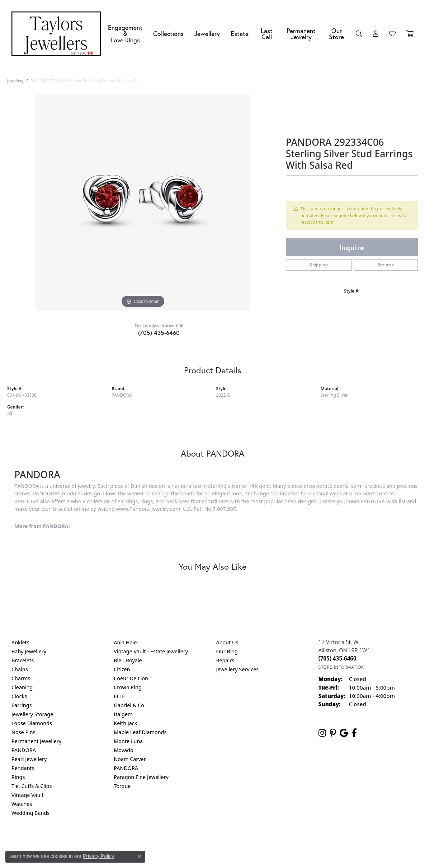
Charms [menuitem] (21, 678)
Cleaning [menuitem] (22, 687)
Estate (240, 34)
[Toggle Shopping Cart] (410, 34)
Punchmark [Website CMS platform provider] (225, 865)
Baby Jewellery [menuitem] (29, 651)
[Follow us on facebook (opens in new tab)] (354, 733)
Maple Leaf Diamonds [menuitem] (140, 732)
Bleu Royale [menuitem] (128, 660)
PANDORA (122, 395)
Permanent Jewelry (301, 34)
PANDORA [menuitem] (24, 750)
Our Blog (227, 651)
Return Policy (141, 842)
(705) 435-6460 (159, 333)
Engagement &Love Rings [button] (125, 34)
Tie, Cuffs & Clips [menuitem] (32, 786)
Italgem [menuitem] (123, 714)
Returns (386, 265)
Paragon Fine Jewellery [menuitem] (141, 777)
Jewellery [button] (207, 34)
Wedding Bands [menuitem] (30, 813)
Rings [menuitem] (18, 777)
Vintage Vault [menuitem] (27, 795)
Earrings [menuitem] (22, 705)
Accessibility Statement (273, 842)
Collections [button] (168, 34)
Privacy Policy (177, 842)
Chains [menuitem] (20, 669)
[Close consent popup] (140, 857)
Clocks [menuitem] (19, 696)
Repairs (225, 660)
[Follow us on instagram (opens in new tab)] (322, 733)
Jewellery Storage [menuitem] (32, 714)
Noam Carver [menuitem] (130, 759)
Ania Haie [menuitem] (125, 642)
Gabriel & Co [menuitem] (129, 705)
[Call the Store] (337, 658)
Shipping (319, 265)
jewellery (15, 81)
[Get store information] (342, 667)
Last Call (267, 34)
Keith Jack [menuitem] (125, 723)
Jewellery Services (238, 669)
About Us (227, 642)
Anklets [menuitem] (20, 642)
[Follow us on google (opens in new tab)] (344, 733)
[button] (359, 34)
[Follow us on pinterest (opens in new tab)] (333, 733)
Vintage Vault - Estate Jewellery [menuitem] (151, 651)
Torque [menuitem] (122, 786)
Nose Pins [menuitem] (23, 732)
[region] (143, 202)
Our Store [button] (336, 34)
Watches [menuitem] (22, 804)
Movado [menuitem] (123, 750)
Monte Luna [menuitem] (128, 741)
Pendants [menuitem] (23, 768)
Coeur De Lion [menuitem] (131, 678)
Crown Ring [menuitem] (128, 687)
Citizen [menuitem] (122, 669)
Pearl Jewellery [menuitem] (29, 759)
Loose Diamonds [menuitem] (32, 723)
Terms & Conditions (220, 842)
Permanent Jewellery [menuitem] (36, 741)
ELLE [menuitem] (119, 696)
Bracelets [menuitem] (23, 660)
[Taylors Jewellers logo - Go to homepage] (58, 34)
